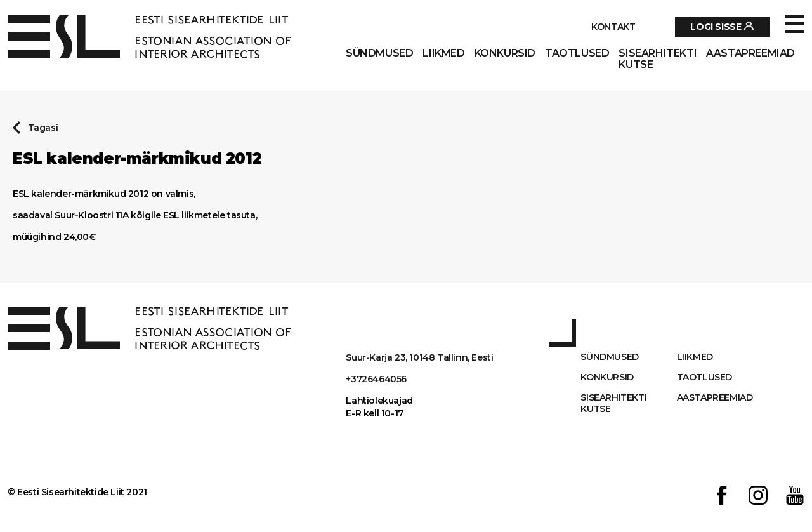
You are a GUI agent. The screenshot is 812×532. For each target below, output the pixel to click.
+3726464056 (376, 379)
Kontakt (613, 27)
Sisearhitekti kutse (658, 59)
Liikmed (443, 53)
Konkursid (505, 53)
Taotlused (577, 53)
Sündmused (379, 53)
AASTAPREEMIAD (750, 53)
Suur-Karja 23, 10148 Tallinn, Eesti (419, 357)
